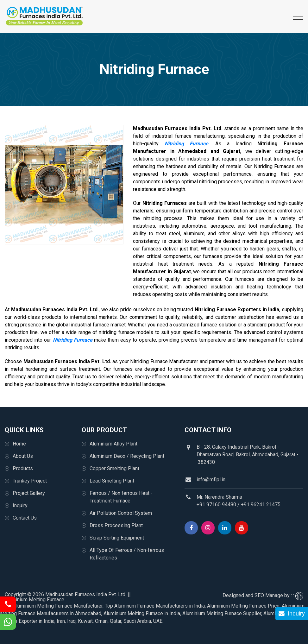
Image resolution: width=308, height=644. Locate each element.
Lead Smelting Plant (112, 481)
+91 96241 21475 (261, 505)
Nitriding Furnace (187, 144)
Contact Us (25, 518)
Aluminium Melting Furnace (35, 600)
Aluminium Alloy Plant (113, 444)
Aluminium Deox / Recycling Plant (127, 456)
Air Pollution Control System (121, 513)
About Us (23, 456)
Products (23, 468)
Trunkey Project (30, 481)
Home (19, 444)
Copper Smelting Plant (114, 468)
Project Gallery (29, 493)
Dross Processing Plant (116, 525)
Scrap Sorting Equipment (117, 538)
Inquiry (20, 505)
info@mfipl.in (211, 480)
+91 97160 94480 (216, 505)
